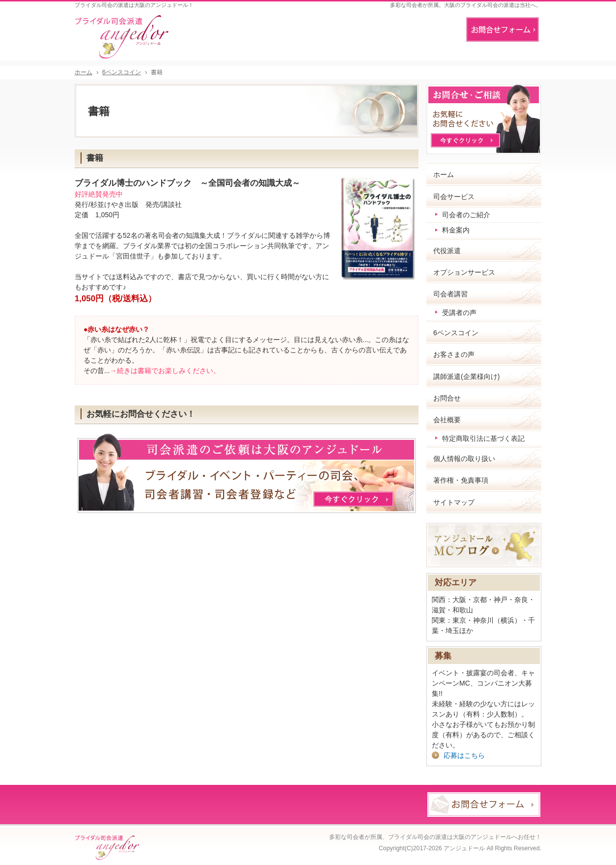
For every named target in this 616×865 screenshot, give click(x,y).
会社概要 (447, 420)
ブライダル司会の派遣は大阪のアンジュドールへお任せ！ (465, 837)
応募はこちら (464, 755)
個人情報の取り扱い (464, 459)
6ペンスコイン (456, 333)
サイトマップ (454, 502)
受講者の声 (459, 313)
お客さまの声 (454, 354)
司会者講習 (450, 294)
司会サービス (454, 197)
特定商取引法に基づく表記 (483, 438)
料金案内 (456, 230)
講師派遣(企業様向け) (466, 376)
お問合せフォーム (503, 29)
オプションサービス (464, 272)
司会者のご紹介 (466, 215)
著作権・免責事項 (461, 480)
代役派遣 (447, 251)
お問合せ (447, 398)
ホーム (444, 174)
